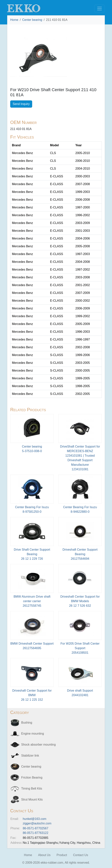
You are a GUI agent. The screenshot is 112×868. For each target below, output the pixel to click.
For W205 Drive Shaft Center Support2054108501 (80, 648)
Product (62, 855)
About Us (44, 855)
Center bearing (32, 20)
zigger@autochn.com (37, 823)
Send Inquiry (21, 104)
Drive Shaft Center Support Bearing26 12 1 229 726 (32, 554)
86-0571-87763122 (35, 833)
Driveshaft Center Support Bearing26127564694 (80, 554)
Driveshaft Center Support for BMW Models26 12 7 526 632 (80, 601)
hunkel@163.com (35, 819)
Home (14, 20)
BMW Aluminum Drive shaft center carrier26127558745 (32, 601)
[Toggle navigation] (100, 9)
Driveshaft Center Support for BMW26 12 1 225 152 (32, 695)
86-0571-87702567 (35, 828)
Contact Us (80, 855)
